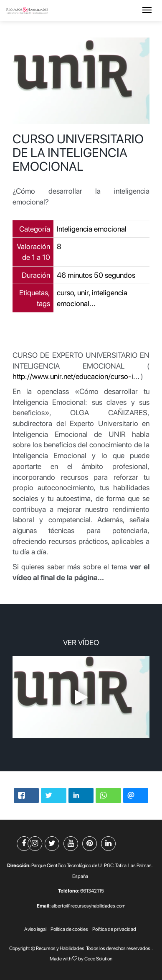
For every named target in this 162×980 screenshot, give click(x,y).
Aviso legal (35, 929)
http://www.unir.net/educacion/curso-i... (76, 376)
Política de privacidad (114, 929)
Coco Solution (98, 959)
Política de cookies (69, 929)
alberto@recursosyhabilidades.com (89, 906)
